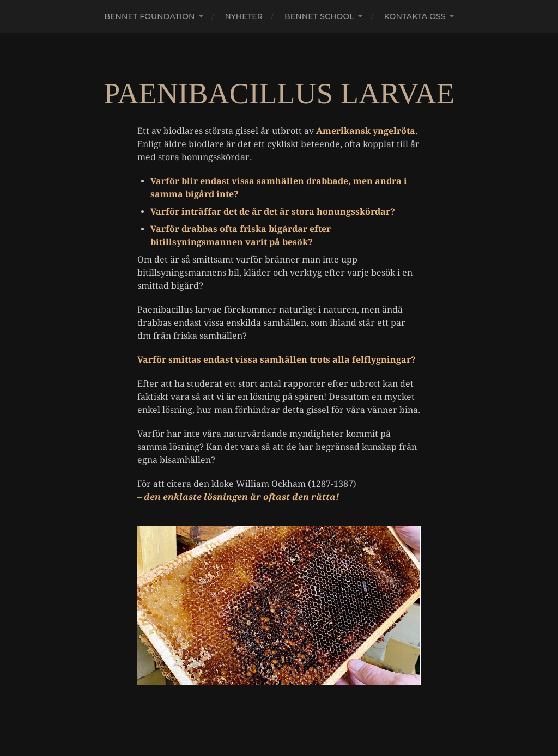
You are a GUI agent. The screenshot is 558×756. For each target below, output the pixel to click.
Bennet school (319, 16)
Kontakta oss (415, 16)
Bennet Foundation (149, 16)
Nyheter (244, 16)
